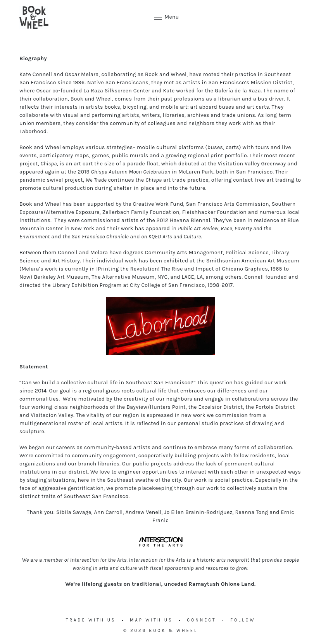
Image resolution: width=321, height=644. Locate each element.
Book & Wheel (173, 631)
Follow (243, 620)
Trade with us (91, 620)
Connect (201, 620)
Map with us (151, 620)
